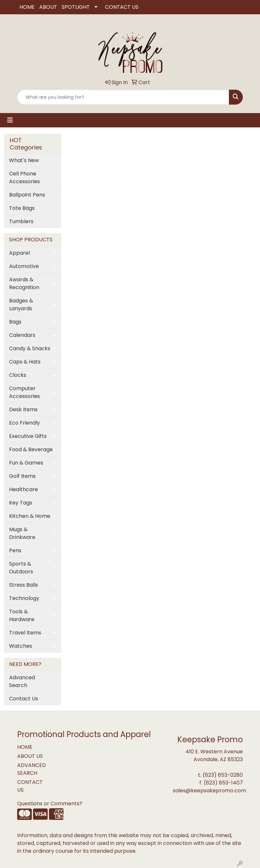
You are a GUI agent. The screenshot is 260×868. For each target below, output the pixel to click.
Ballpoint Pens (27, 195)
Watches (21, 646)
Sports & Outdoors (21, 568)
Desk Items (23, 409)
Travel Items (25, 633)
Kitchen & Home (30, 516)
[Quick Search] (123, 97)
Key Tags (21, 503)
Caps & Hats (25, 362)
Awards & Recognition (24, 283)
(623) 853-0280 (223, 775)
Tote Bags (22, 208)
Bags (15, 322)
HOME (27, 7)
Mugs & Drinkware (22, 533)
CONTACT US (122, 7)
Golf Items (22, 476)
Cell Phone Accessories (24, 178)
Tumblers (21, 221)
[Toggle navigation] (10, 120)
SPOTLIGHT (76, 7)
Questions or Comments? (50, 804)
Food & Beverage (31, 449)
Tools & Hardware (22, 615)
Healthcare (24, 489)
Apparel (19, 253)
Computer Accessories (24, 392)
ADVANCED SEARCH (32, 769)
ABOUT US (30, 756)
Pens (15, 550)
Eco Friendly (24, 423)
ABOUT (48, 7)
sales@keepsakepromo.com (209, 791)
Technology (24, 598)
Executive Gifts (28, 436)
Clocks (18, 375)
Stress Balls (24, 585)
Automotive (24, 266)
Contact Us (24, 699)
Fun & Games (26, 463)
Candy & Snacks (30, 348)
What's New (24, 160)
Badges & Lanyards (21, 305)
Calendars (22, 335)
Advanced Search (22, 681)
